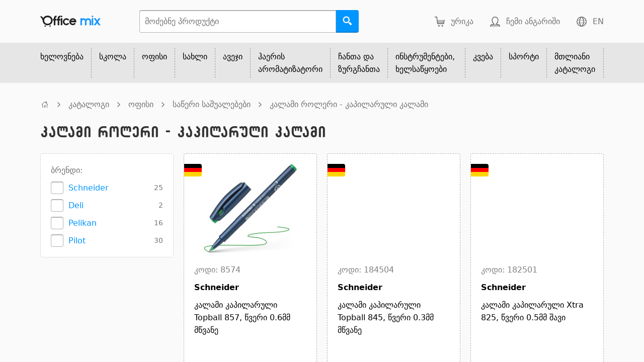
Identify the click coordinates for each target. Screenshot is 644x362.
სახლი (195, 57)
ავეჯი (233, 57)
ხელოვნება (62, 57)
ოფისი (154, 57)
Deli (76, 205)
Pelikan (83, 223)
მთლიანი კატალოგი (575, 63)
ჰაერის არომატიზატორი (290, 63)
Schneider (89, 188)
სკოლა (113, 57)
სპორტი (524, 57)
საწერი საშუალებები (212, 104)
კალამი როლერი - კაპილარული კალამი (349, 104)
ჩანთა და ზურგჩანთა (359, 63)
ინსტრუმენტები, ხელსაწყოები (425, 63)
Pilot (77, 241)
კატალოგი (89, 104)
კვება (483, 57)
